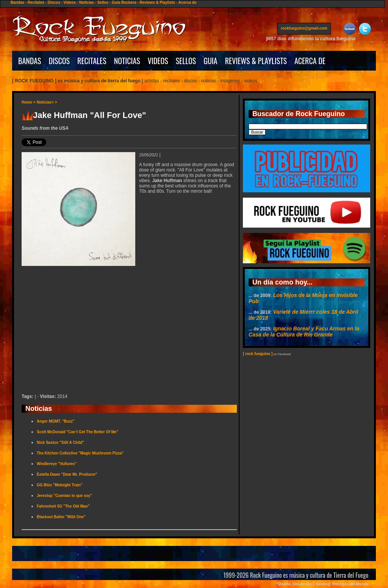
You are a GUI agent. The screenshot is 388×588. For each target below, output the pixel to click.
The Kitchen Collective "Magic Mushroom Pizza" (80, 453)
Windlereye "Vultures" (57, 464)
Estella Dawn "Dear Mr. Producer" (67, 474)
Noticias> (45, 102)
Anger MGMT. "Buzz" (56, 421)
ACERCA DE (310, 61)
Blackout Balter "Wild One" (61, 517)
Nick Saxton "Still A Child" (60, 443)
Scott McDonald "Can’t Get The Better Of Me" (77, 432)
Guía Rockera (124, 2)
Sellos (103, 2)
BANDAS (30, 61)
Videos (70, 2)
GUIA (210, 61)
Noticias (87, 2)
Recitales (36, 2)
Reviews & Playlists (157, 2)
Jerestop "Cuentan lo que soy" (64, 496)
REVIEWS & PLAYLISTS (256, 61)
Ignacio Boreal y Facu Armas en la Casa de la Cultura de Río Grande (304, 332)
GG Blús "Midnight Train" (60, 485)
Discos (54, 2)
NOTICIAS (127, 61)
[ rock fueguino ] (258, 354)
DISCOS (59, 61)
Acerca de (188, 2)
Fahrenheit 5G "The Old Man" (63, 506)
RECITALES (92, 61)
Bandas (17, 2)
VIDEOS (158, 61)
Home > (28, 102)
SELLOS (186, 61)
